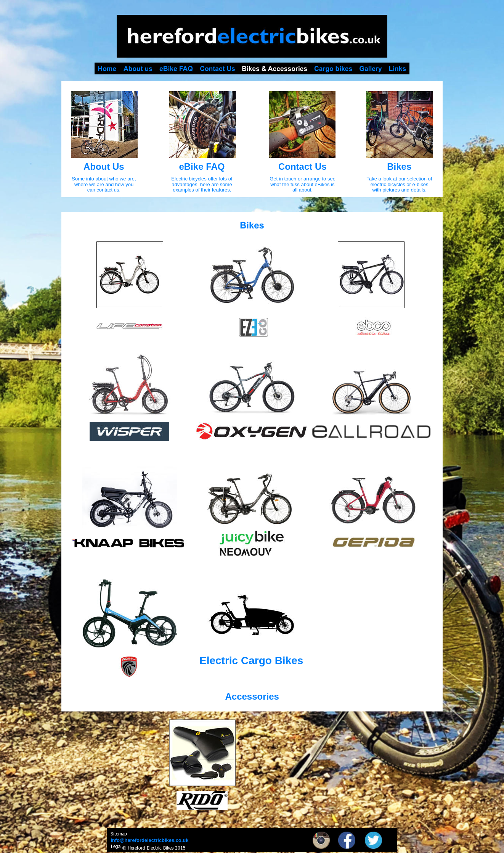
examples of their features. (202, 190)
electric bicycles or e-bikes (400, 184)
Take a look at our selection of (400, 179)
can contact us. (104, 190)
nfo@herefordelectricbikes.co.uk (150, 840)
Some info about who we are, (104, 179)
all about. (303, 190)
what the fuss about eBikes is (303, 184)
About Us (104, 167)
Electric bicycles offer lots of (202, 179)
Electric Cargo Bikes (251, 661)
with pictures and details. (400, 190)
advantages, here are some (202, 184)
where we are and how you (105, 184)
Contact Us (303, 167)
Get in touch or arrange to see (303, 179)
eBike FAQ (202, 167)
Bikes (399, 167)
